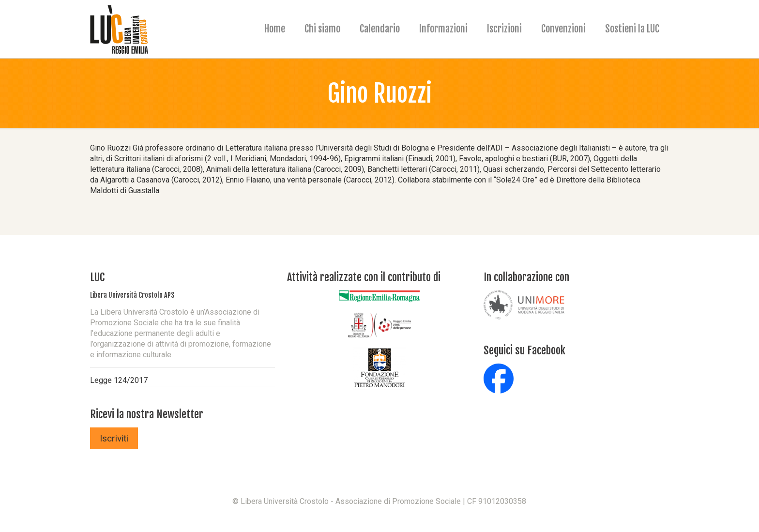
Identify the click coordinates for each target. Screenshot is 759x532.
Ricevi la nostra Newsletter (147, 414)
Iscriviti (114, 438)
